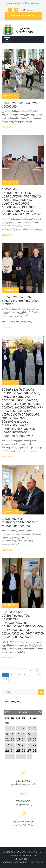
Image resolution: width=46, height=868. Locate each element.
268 (19, 675)
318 (37, 675)
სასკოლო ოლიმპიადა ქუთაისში (20, 105)
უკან (7, 711)
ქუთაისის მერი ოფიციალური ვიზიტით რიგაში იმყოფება (20, 523)
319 (5, 679)
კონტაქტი (37, 862)
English (29, 10)
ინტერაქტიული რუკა (23, 16)
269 (25, 675)
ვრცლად (8, 127)
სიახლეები (21, 859)
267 (12, 675)
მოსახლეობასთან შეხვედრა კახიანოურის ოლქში (21, 301)
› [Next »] (10, 679)
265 (36, 670)
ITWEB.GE (32, 856)
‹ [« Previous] (4, 670)
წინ (40, 711)
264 (29, 670)
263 (23, 670)
